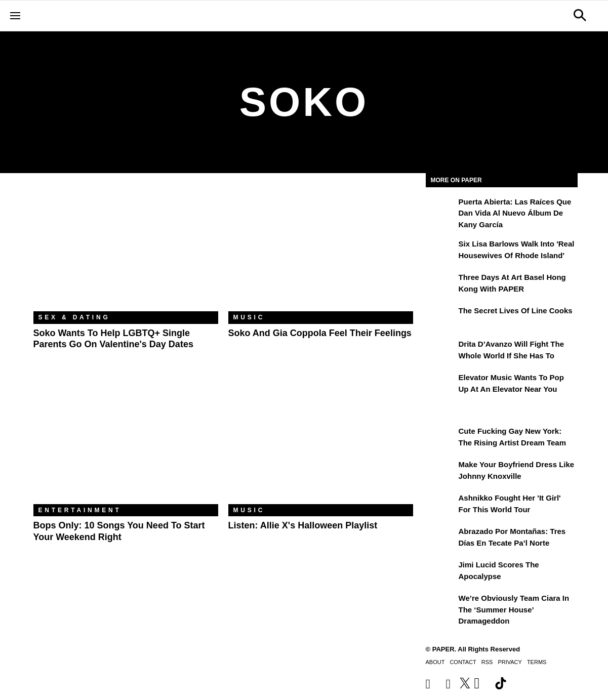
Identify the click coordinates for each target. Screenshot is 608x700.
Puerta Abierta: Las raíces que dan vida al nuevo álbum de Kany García (515, 213)
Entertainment (80, 510)
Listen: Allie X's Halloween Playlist (303, 525)
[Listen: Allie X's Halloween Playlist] (321, 443)
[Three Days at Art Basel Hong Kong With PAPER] (441, 284)
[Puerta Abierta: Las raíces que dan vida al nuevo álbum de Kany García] (441, 209)
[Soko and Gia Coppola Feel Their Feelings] (321, 250)
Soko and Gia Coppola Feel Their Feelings (320, 333)
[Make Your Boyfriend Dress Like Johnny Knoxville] (441, 472)
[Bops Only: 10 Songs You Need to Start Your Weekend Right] (126, 443)
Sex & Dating (74, 317)
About (435, 662)
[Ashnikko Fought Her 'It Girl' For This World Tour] (441, 505)
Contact (463, 662)
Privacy (510, 662)
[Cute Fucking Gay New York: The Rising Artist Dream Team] (441, 438)
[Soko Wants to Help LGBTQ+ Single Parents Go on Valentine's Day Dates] (126, 250)
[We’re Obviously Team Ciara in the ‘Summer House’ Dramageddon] (441, 605)
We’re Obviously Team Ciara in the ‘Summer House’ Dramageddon (514, 609)
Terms (537, 662)
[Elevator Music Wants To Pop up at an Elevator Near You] (441, 385)
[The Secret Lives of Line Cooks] (441, 318)
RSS (487, 662)
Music (249, 317)
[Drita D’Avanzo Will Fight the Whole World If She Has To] (441, 351)
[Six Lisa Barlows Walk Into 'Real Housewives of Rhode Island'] (441, 251)
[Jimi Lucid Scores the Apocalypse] (441, 572)
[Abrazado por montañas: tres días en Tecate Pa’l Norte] (441, 539)
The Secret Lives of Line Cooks (516, 311)
